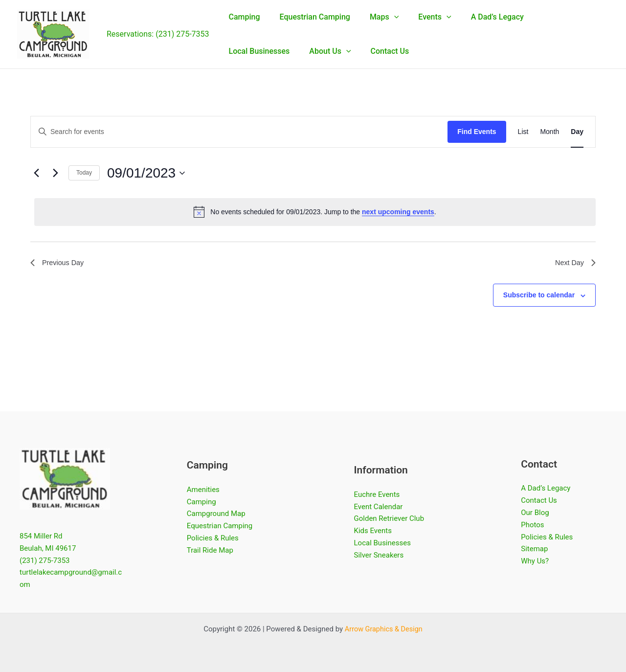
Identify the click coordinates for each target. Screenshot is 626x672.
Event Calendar (379, 507)
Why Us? (535, 561)
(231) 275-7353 (45, 560)
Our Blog (535, 513)
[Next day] (55, 173)
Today (84, 173)
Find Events (477, 132)
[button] (384, 17)
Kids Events (373, 531)
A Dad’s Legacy (546, 488)
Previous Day (59, 264)
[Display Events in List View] (523, 132)
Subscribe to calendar (539, 297)
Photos (532, 525)
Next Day (574, 264)
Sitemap (534, 549)
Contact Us (539, 500)
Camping (201, 502)
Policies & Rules (213, 538)
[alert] (315, 212)
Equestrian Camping (220, 526)
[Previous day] (36, 173)
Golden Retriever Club (389, 518)
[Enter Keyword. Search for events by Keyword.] (239, 132)
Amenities (203, 490)
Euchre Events (377, 494)
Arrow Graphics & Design (384, 629)
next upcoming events (398, 212)
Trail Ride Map (210, 550)
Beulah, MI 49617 (48, 548)
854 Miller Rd (41, 536)
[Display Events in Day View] (577, 132)
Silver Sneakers (379, 555)
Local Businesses (382, 543)
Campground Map (216, 514)
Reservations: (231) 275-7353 (158, 34)
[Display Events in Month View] (549, 132)
